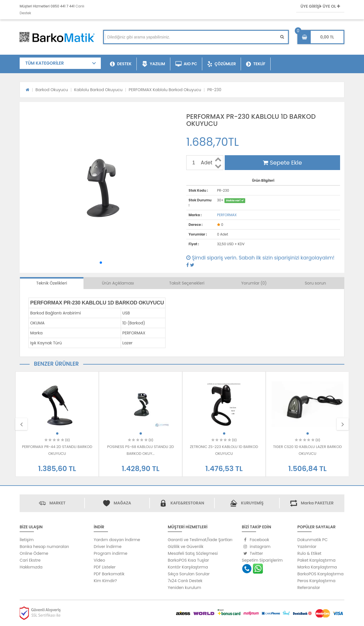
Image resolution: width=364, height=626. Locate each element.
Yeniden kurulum (184, 588)
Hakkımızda (31, 567)
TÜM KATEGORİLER (45, 63)
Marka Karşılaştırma (317, 567)
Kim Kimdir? (105, 581)
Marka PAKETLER (317, 503)
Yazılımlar (307, 547)
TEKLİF (256, 64)
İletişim (27, 540)
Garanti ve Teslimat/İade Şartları (200, 540)
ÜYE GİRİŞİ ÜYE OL (320, 6)
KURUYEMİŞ (252, 503)
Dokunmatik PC (312, 540)
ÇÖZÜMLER (222, 64)
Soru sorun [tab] (315, 283)
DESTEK (121, 64)
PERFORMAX (227, 215)
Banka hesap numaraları (44, 547)
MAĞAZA (122, 503)
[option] (57, 424)
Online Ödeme (34, 553)
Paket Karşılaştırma (316, 560)
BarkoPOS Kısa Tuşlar (188, 560)
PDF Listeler (105, 567)
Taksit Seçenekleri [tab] (187, 283)
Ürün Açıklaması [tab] (118, 283)
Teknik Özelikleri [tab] (52, 283)
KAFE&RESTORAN (187, 503)
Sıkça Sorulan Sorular (189, 574)
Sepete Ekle (282, 163)
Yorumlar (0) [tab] (254, 283)
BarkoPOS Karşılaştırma (320, 574)
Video (99, 560)
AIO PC (186, 64)
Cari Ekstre (30, 560)
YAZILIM (154, 64)
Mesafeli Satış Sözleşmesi (193, 553)
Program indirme (111, 553)
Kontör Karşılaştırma (188, 567)
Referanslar (309, 588)
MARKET (57, 503)
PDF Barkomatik (109, 574)
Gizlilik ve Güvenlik (186, 547)
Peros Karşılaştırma (316, 581)
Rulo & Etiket (309, 553)
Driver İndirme (108, 547)
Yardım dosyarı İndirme (117, 540)
